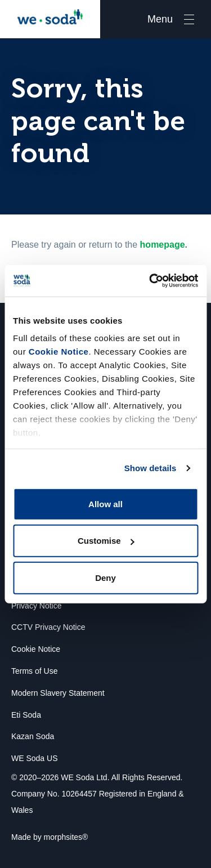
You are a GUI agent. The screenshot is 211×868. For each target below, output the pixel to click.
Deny (105, 577)
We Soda (50, 19)
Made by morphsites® (50, 837)
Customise (106, 541)
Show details (151, 468)
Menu (160, 19)
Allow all (105, 504)
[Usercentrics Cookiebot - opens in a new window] (150, 281)
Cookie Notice (59, 352)
